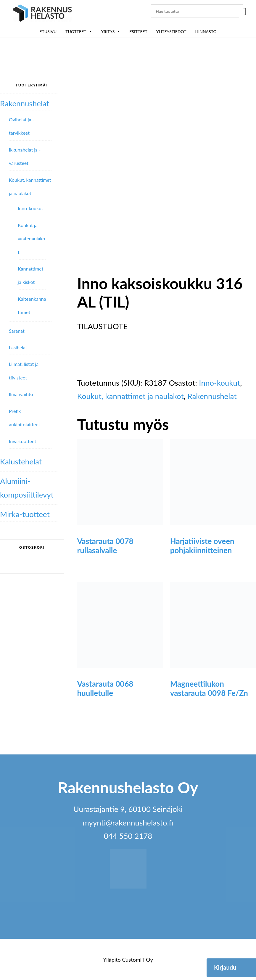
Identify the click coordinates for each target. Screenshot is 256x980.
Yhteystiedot (171, 32)
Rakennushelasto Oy (42, 14)
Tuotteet (79, 32)
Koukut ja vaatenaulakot (31, 239)
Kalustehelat (21, 461)
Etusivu (48, 32)
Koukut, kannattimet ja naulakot (131, 396)
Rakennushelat (212, 396)
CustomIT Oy (137, 960)
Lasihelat (18, 347)
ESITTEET (138, 32)
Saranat (17, 331)
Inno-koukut (219, 383)
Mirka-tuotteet (25, 514)
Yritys (111, 32)
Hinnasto (206, 32)
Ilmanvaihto (21, 394)
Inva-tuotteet (22, 441)
